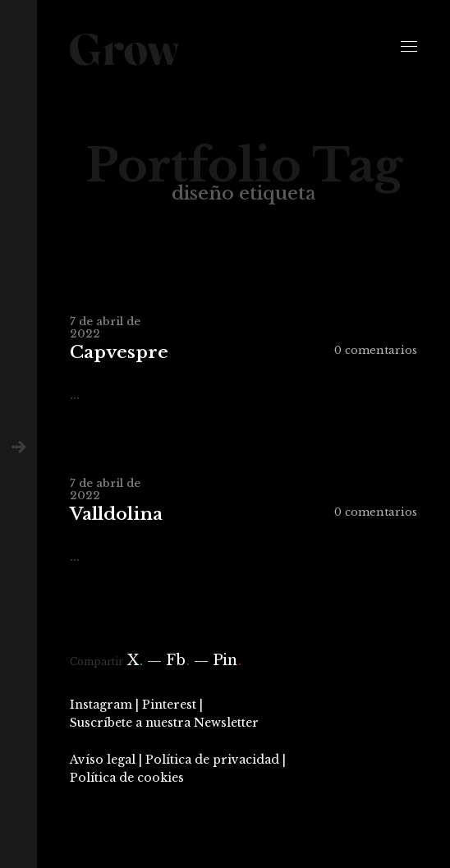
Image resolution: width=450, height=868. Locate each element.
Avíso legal (103, 760)
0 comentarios (376, 350)
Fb (178, 660)
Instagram (101, 705)
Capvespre (119, 353)
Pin (227, 660)
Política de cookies (127, 778)
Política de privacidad (212, 760)
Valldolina (116, 514)
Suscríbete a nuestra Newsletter (164, 723)
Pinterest (169, 705)
